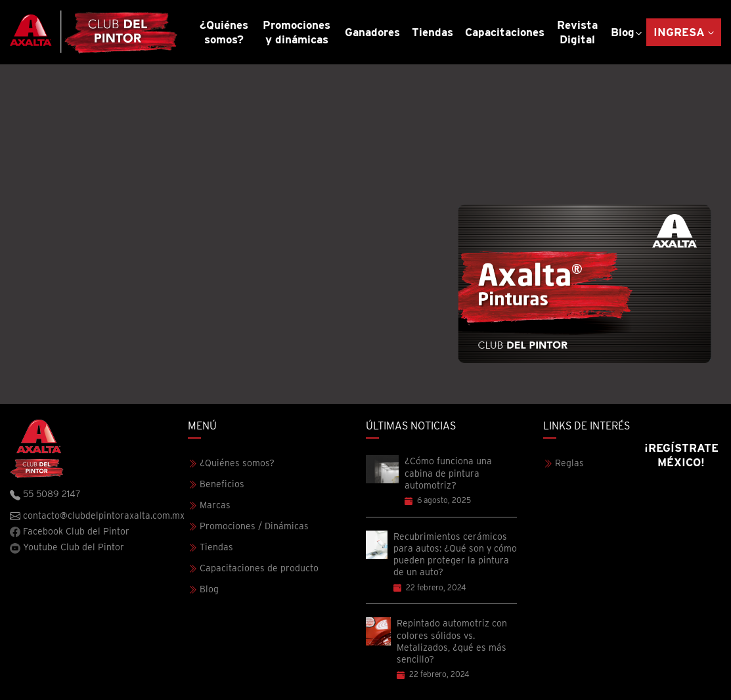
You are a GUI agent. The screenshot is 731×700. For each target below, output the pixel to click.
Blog (623, 32)
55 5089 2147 (45, 494)
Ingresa (679, 32)
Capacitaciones (505, 32)
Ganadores (372, 32)
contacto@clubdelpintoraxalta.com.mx (97, 516)
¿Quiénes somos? (224, 32)
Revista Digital (577, 32)
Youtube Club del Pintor (67, 548)
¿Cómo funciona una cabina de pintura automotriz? (448, 473)
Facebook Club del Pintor (70, 532)
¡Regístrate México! (681, 455)
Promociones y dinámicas (297, 32)
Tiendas (432, 32)
